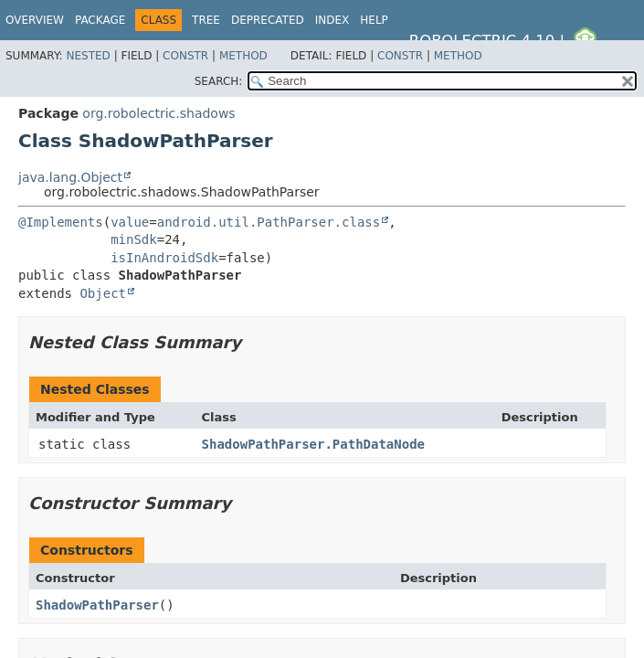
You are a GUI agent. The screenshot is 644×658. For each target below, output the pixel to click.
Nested (88, 56)
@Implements (61, 222)
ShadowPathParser (97, 605)
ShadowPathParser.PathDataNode (313, 444)
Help (374, 20)
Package (100, 20)
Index (333, 20)
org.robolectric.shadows (158, 113)
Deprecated (268, 20)
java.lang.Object (70, 177)
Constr (185, 56)
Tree (206, 20)
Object (103, 293)
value (130, 222)
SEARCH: (219, 81)
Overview (35, 20)
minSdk (134, 239)
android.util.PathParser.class (269, 222)
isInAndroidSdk (164, 258)
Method (243, 56)
